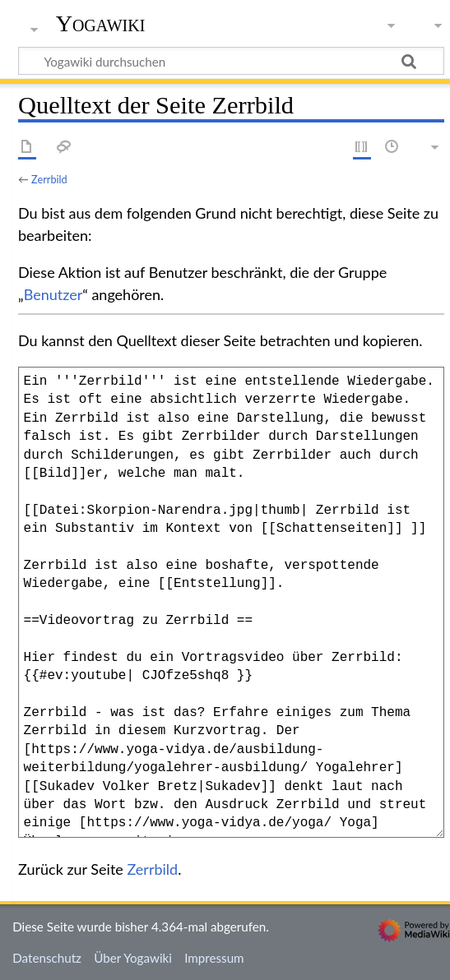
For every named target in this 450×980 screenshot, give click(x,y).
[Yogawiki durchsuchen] (231, 61)
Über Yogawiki (133, 958)
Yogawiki (101, 24)
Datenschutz (47, 958)
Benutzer (53, 294)
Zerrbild (49, 179)
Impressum (214, 958)
